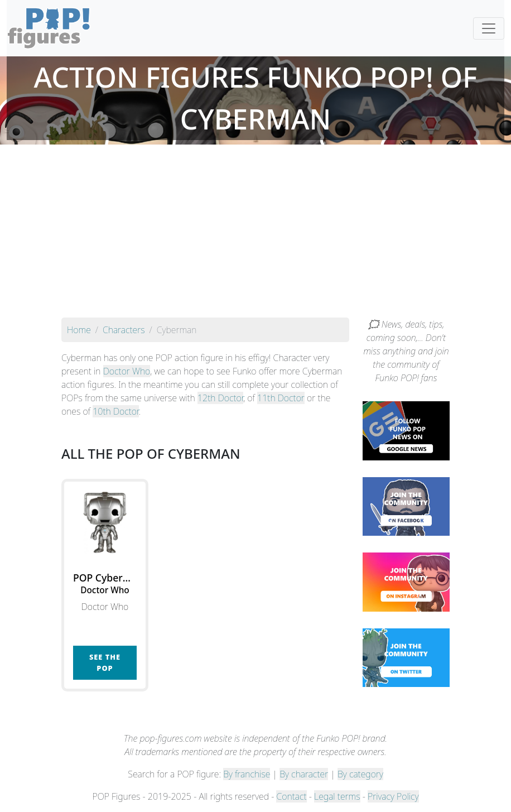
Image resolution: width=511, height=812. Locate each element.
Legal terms (337, 796)
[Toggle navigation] (489, 28)
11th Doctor (281, 398)
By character (304, 774)
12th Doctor (220, 398)
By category (360, 774)
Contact (291, 796)
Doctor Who (127, 371)
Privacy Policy (393, 796)
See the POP (105, 662)
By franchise (247, 774)
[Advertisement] (255, 234)
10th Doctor (115, 411)
